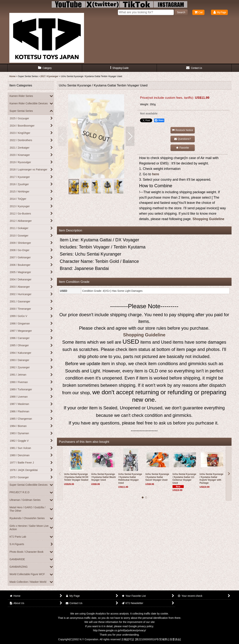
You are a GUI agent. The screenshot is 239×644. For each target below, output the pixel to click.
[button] (119, 68)
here (156, 174)
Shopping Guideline (208, 219)
